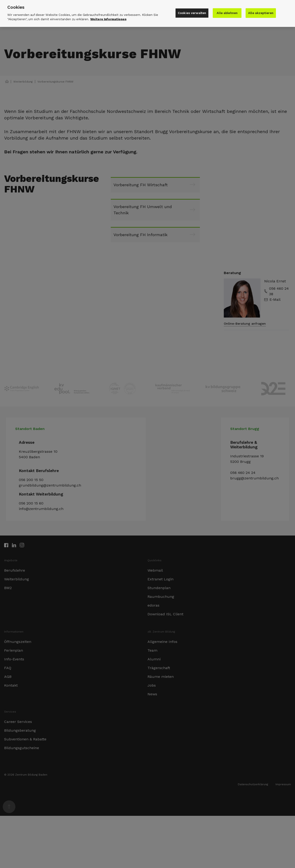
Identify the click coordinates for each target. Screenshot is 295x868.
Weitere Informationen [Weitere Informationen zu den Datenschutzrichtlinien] (108, 18)
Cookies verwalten (192, 11)
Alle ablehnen (227, 11)
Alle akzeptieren (261, 11)
